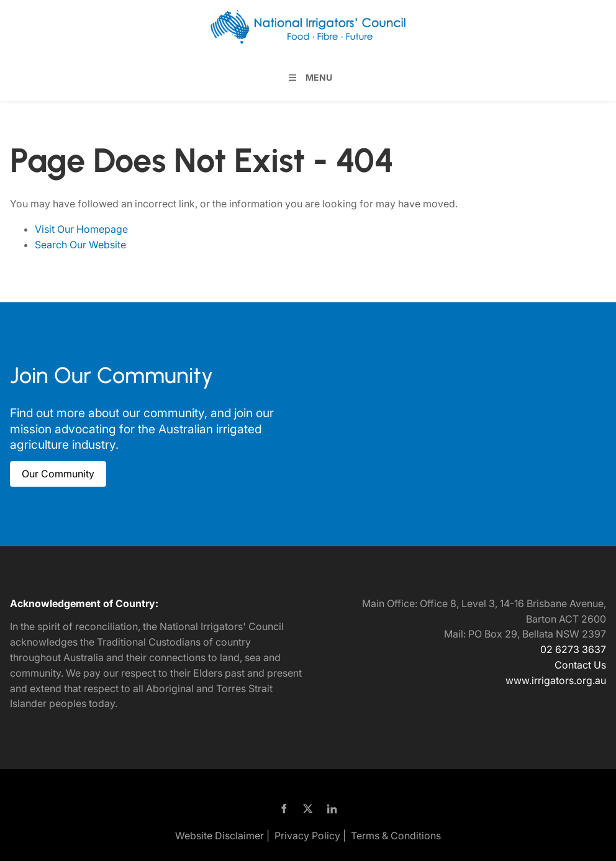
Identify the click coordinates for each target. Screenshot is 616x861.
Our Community (46, 469)
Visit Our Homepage (81, 229)
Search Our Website (80, 245)
